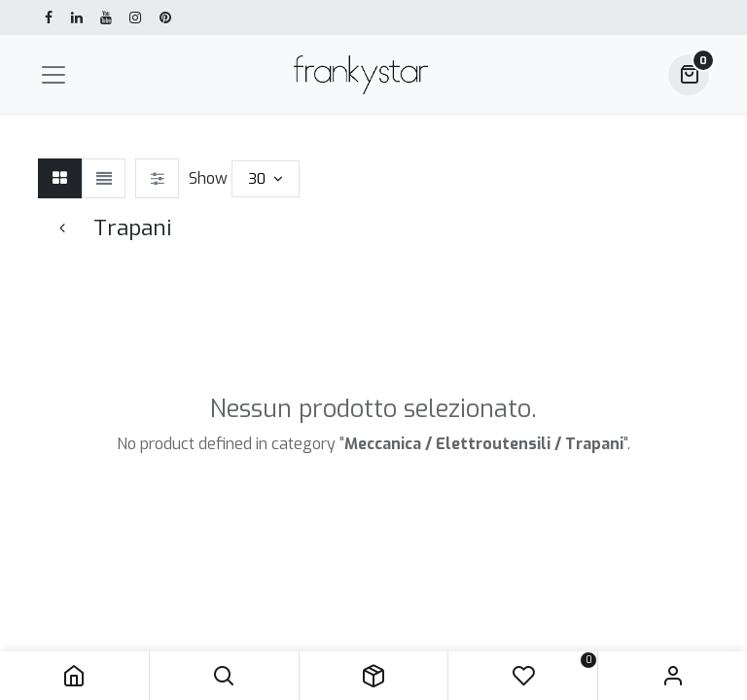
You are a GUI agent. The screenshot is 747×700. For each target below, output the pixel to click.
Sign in (673, 676)
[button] (224, 676)
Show (208, 178)
